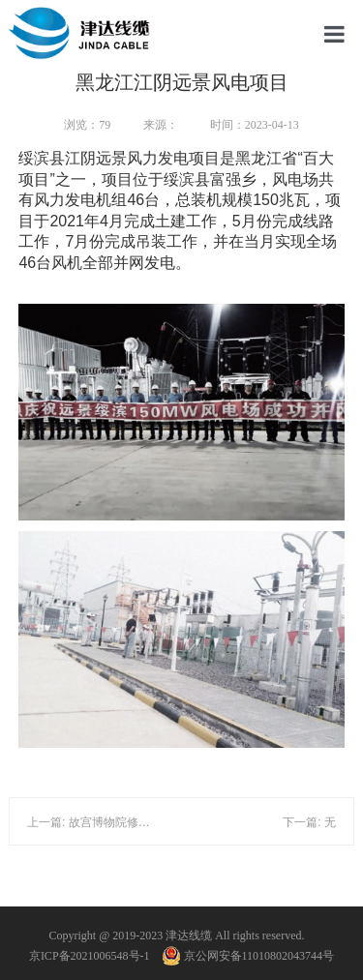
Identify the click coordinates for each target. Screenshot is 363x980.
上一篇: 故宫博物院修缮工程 (100, 822)
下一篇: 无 (309, 822)
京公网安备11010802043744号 (249, 956)
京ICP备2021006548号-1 (90, 956)
